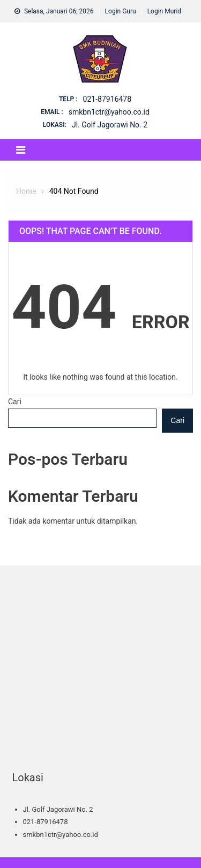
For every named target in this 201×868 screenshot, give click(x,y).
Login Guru (121, 11)
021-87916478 (107, 99)
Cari (15, 402)
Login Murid (164, 11)
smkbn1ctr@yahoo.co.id (109, 112)
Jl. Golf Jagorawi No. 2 (110, 125)
